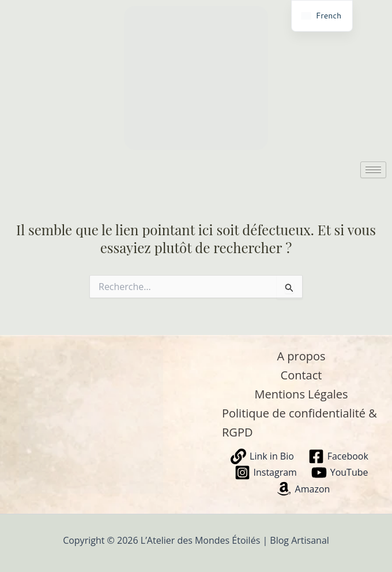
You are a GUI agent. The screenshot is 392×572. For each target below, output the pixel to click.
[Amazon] (303, 489)
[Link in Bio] (263, 456)
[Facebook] (338, 456)
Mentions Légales (301, 394)
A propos (301, 356)
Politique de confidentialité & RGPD (299, 423)
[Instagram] (265, 473)
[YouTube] (340, 473)
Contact (301, 375)
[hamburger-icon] (373, 170)
